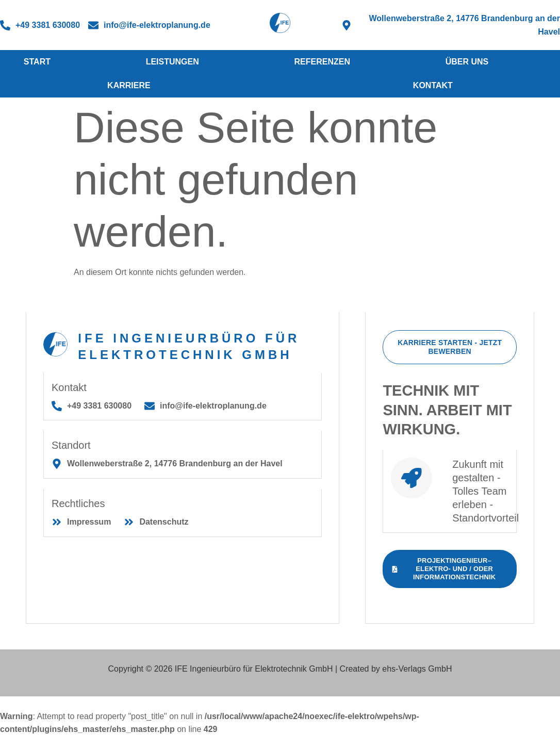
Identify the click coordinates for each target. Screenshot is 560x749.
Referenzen (322, 62)
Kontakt (433, 85)
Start (37, 62)
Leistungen (172, 62)
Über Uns (467, 62)
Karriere (129, 85)
